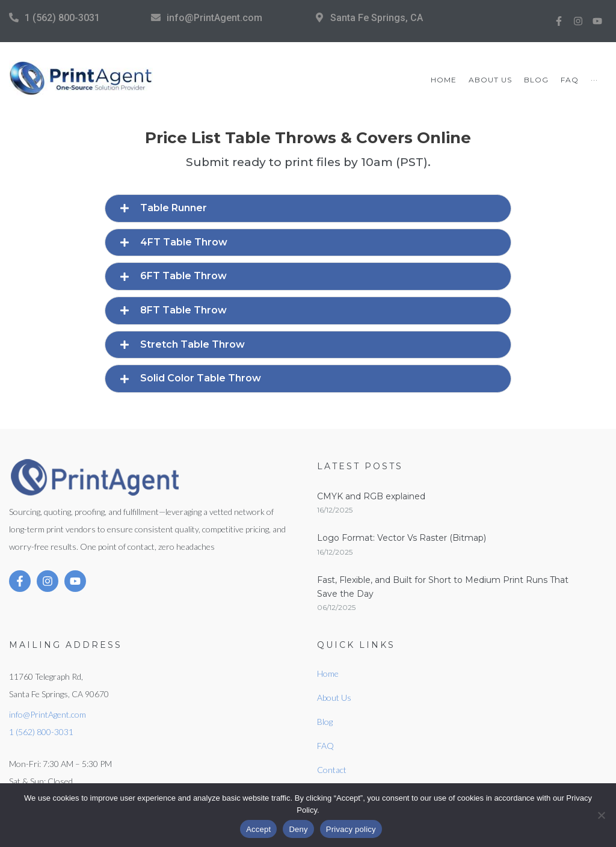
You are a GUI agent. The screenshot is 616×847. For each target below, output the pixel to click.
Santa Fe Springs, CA (377, 18)
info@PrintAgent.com (214, 18)
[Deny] (601, 815)
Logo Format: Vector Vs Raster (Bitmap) (402, 538)
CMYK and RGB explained (371, 496)
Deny (298, 829)
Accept (258, 829)
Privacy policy (351, 829)
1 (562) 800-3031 (62, 18)
